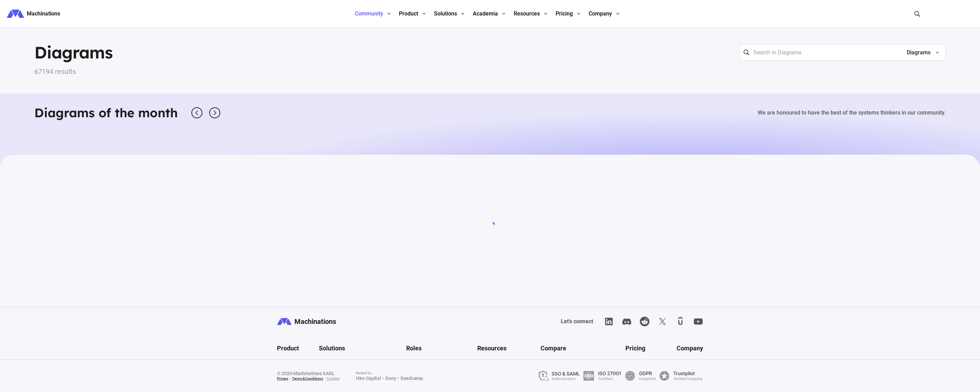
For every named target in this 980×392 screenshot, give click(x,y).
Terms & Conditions (308, 378)
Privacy (283, 378)
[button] (920, 53)
